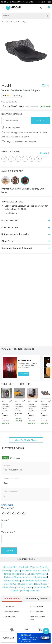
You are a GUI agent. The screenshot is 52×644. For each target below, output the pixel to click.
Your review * (8, 532)
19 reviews (11, 458)
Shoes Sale (35, 591)
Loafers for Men (39, 577)
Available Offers (12, 202)
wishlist (42, 8)
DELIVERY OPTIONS (12, 114)
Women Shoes (11, 22)
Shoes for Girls (11, 584)
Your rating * (8, 508)
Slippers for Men (21, 574)
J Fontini (24, 591)
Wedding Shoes (24, 587)
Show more (7, 505)
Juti (23, 581)
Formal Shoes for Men (37, 581)
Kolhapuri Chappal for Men (17, 577)
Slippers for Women (31, 570)
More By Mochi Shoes (26, 440)
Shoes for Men (10, 567)
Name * (5, 520)
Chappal (16, 570)
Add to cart (9, 638)
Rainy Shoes (41, 584)
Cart (47, 8)
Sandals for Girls (12, 581)
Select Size (11, 151)
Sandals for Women (28, 567)
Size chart (44, 153)
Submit (9, 551)
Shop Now (24, 374)
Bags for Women (39, 574)
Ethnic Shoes (9, 587)
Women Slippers (23, 22)
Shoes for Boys (26, 584)
